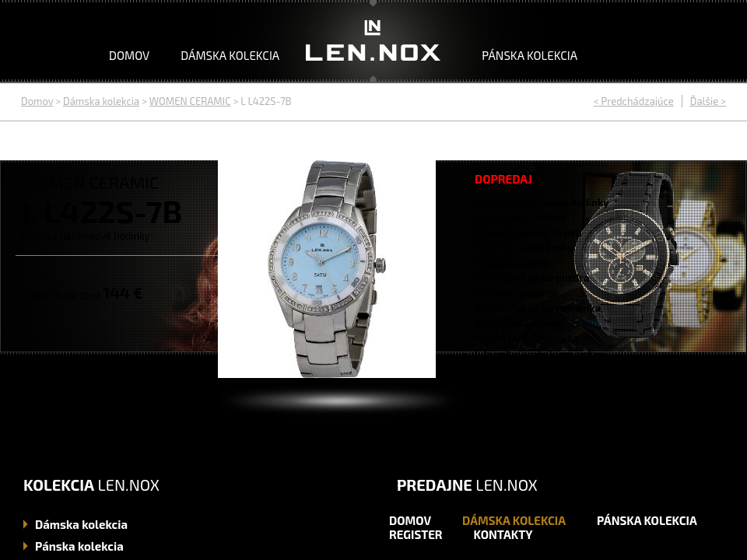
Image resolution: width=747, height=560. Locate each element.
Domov (129, 55)
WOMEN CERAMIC (190, 101)
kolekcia (81, 524)
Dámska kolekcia (230, 55)
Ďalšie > (708, 101)
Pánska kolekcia (530, 55)
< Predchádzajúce (634, 101)
